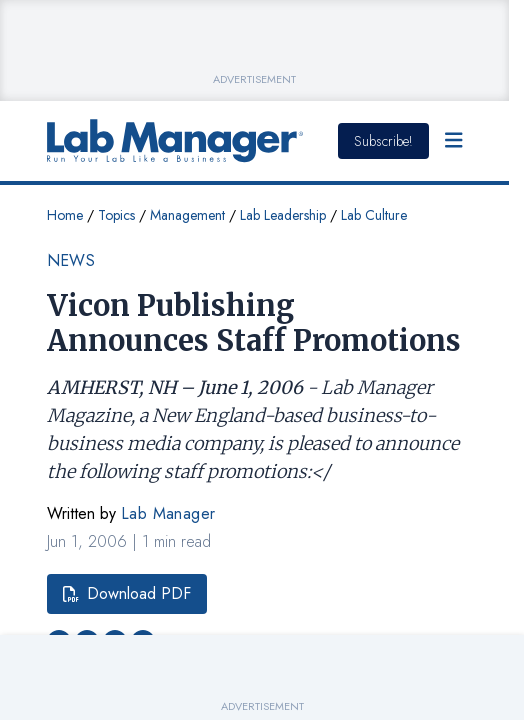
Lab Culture (374, 215)
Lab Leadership (283, 215)
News (71, 260)
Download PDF (127, 593)
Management (187, 215)
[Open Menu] (454, 141)
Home (65, 215)
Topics (116, 215)
